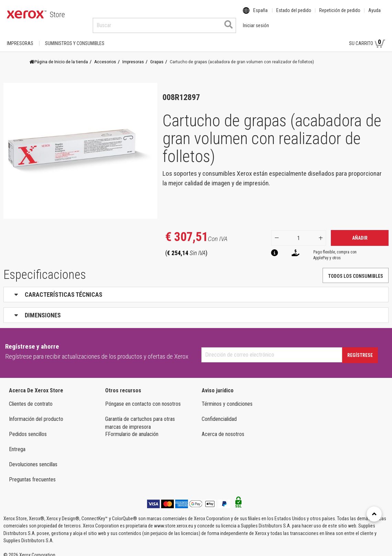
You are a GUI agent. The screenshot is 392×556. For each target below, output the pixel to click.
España (260, 15)
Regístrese (360, 349)
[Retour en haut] (374, 514)
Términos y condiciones (227, 397)
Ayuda (374, 15)
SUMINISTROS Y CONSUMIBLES (75, 37)
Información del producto (36, 412)
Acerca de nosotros (223, 428)
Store (57, 15)
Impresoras (20, 37)
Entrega (17, 443)
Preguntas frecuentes (32, 473)
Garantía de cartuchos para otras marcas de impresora (140, 416)
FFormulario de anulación (132, 428)
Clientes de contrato (31, 397)
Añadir (360, 231)
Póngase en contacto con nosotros (143, 397)
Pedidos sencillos (28, 428)
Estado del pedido (294, 15)
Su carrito (367, 36)
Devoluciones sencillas (33, 458)
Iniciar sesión (322, 37)
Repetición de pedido (340, 15)
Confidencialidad (219, 412)
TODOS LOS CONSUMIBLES (356, 270)
